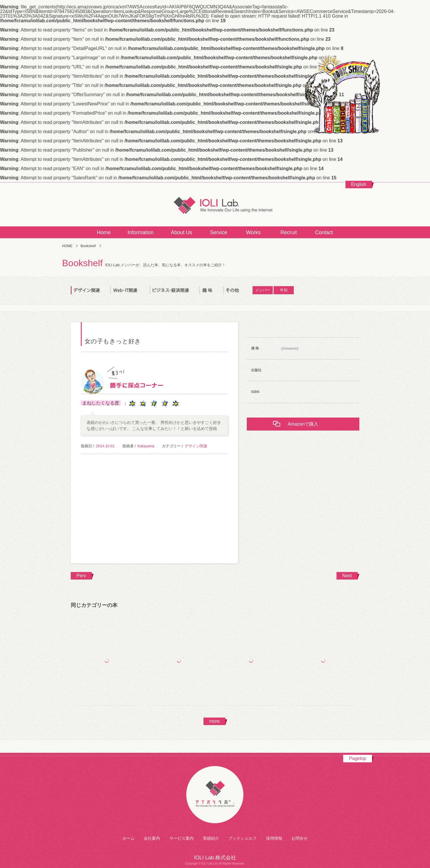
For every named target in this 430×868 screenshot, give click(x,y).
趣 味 (211, 290)
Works (254, 232)
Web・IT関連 (130, 290)
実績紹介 (211, 838)
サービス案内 (182, 838)
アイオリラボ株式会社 (215, 795)
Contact (324, 232)
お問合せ (300, 838)
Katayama (146, 446)
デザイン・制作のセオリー (251, 665)
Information (141, 232)
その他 (238, 290)
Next (347, 576)
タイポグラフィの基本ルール (107, 665)
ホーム (128, 838)
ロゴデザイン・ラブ (323, 665)
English (359, 184)
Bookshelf (88, 246)
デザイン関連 (90, 290)
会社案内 (152, 838)
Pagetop (358, 758)
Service (218, 232)
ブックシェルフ (242, 838)
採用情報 (274, 838)
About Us (182, 232)
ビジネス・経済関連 (174, 290)
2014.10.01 (105, 446)
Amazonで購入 (303, 424)
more (214, 721)
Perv (81, 576)
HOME (67, 246)
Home (104, 232)
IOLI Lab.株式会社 (215, 205)
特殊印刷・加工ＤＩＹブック (179, 665)
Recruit (288, 232)
